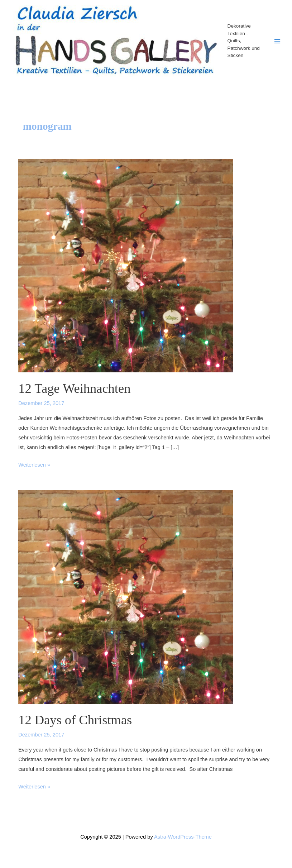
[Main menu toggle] (277, 41)
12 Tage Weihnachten (74, 388)
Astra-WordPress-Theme (183, 837)
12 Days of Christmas (75, 720)
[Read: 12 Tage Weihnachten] (126, 265)
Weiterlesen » (34, 465)
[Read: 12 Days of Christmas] (126, 597)
